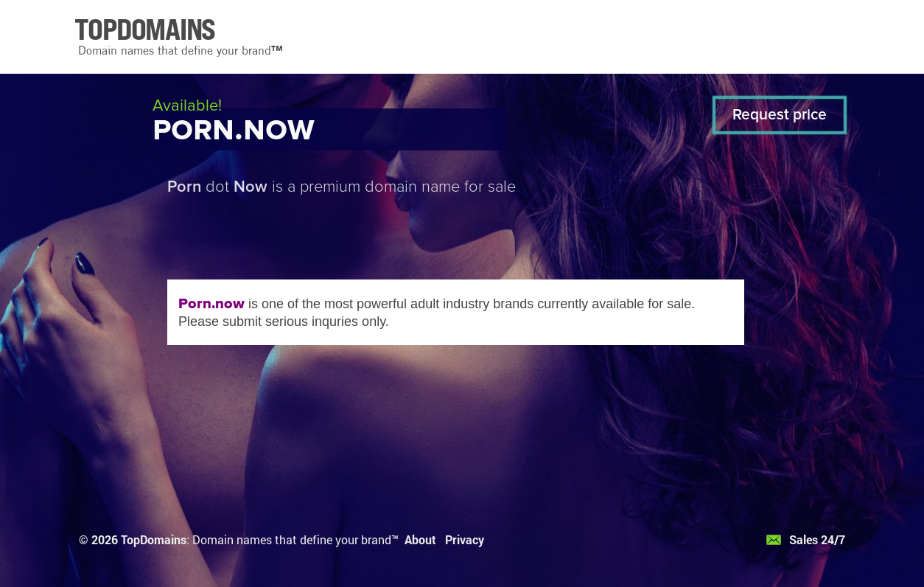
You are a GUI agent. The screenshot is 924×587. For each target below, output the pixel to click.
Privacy (465, 539)
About (420, 539)
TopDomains (154, 539)
